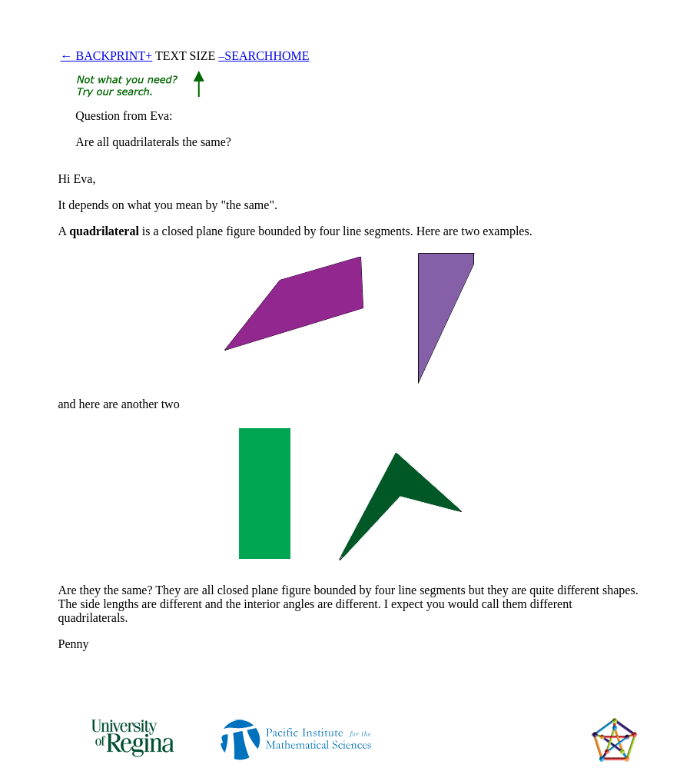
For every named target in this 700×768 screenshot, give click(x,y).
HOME (291, 56)
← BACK (85, 56)
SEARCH (249, 56)
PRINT (128, 56)
